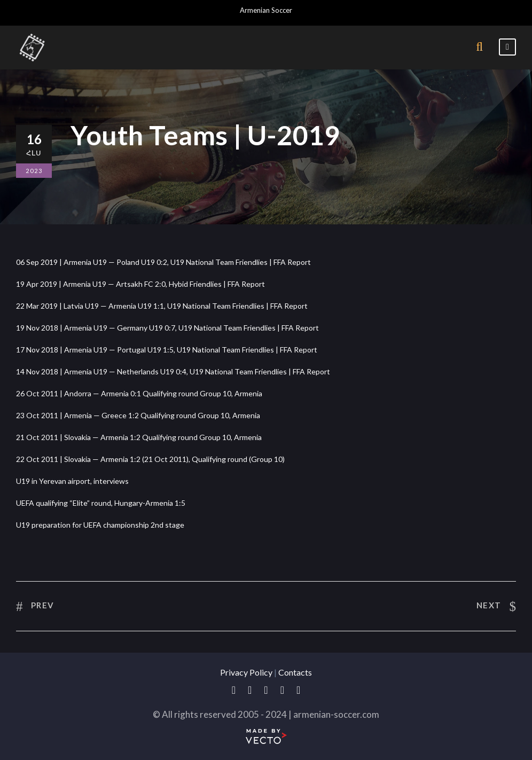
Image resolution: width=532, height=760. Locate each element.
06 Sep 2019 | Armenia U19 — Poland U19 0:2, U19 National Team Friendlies (142, 262)
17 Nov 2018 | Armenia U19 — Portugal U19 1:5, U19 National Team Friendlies (145, 350)
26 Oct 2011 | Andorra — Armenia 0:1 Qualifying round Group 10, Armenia (139, 393)
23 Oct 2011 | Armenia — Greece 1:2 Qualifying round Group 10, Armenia (138, 415)
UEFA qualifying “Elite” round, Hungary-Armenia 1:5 (101, 503)
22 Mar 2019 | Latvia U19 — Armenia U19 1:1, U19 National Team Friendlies (140, 306)
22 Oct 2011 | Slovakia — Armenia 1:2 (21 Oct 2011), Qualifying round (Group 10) (150, 459)
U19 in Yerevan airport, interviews (72, 481)
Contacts (295, 672)
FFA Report (292, 262)
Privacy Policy (246, 672)
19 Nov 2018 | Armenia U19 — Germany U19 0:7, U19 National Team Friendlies (146, 328)
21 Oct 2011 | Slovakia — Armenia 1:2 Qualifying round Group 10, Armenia (139, 437)
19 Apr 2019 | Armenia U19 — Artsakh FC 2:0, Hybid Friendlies (119, 284)
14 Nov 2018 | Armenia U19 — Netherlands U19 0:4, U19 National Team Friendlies (151, 371)
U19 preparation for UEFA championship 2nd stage (100, 525)
